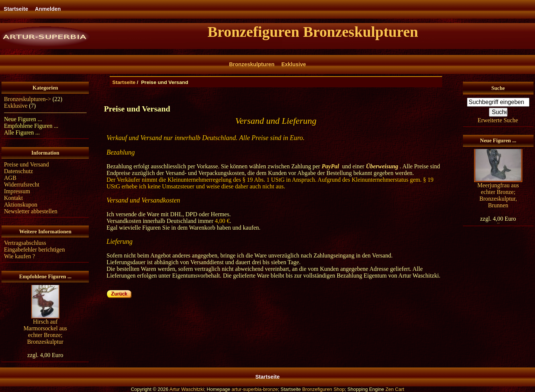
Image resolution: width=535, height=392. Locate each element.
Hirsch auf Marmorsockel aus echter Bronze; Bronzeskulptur (45, 332)
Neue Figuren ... (23, 119)
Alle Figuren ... (22, 132)
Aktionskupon (21, 205)
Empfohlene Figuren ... (31, 126)
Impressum (17, 191)
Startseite (16, 9)
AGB (10, 178)
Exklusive (294, 64)
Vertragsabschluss (25, 243)
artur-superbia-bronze (255, 389)
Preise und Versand (27, 164)
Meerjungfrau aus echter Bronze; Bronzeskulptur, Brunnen (498, 195)
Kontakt (14, 198)
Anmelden (48, 9)
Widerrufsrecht (22, 184)
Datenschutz (19, 171)
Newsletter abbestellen (31, 211)
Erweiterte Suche (498, 120)
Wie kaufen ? (20, 256)
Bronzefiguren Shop (323, 389)
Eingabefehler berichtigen (35, 250)
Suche (498, 88)
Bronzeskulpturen (252, 64)
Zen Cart (395, 389)
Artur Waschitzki (187, 389)
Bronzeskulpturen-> (28, 99)
